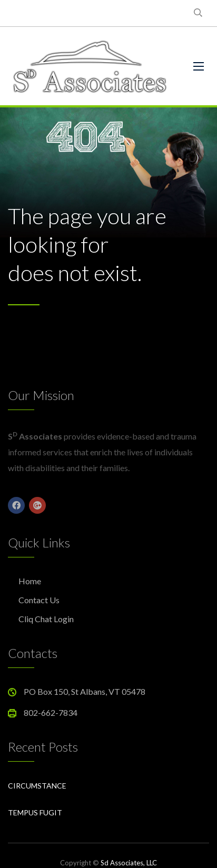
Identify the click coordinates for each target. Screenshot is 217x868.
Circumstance (37, 786)
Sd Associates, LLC (129, 863)
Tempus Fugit (35, 812)
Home (30, 581)
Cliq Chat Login (46, 619)
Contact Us (39, 600)
